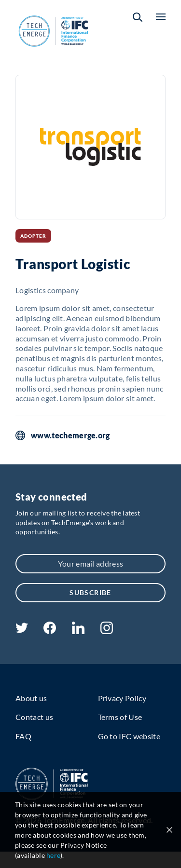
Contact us (34, 717)
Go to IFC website (129, 736)
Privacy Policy (122, 698)
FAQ (23, 736)
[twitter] (22, 630)
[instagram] (107, 631)
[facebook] (50, 631)
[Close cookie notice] (169, 830)
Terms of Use (120, 717)
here (53, 855)
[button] (138, 17)
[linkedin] (78, 631)
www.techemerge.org (70, 435)
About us (31, 698)
